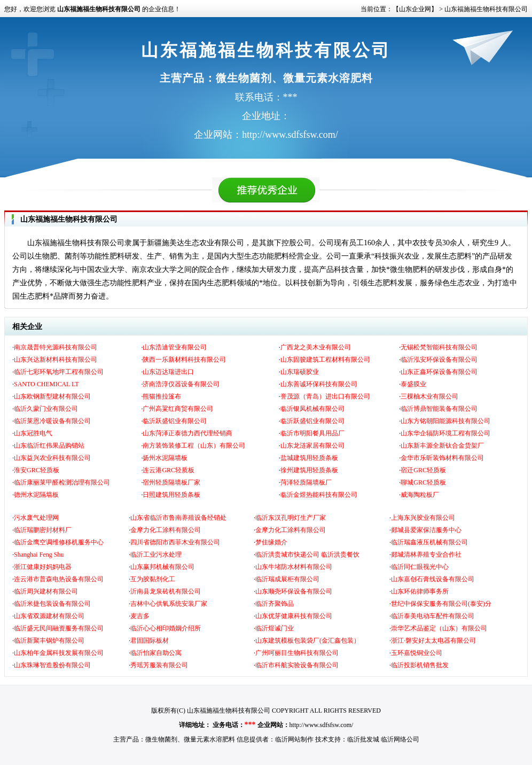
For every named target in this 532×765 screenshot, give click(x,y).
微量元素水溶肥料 (209, 739)
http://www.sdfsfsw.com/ (322, 725)
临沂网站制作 (294, 739)
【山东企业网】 (415, 9)
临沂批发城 (363, 739)
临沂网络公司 (400, 739)
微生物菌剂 (161, 739)
